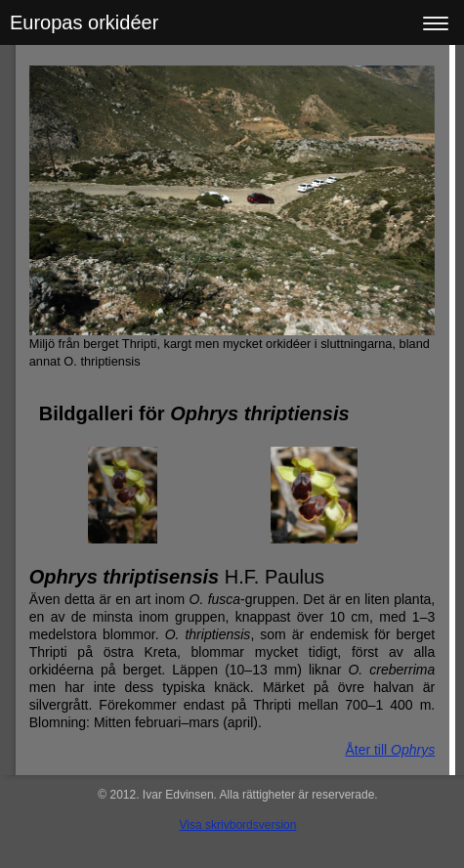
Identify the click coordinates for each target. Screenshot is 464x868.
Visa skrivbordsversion (238, 825)
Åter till (390, 750)
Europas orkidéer (84, 22)
